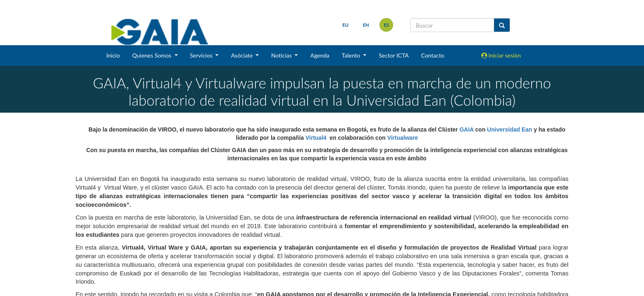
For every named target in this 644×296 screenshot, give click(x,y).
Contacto (432, 55)
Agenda (320, 55)
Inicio (113, 55)
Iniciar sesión (501, 55)
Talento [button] (352, 55)
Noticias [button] (282, 55)
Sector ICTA (394, 55)
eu (346, 25)
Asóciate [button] (242, 55)
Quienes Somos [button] (153, 55)
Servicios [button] (202, 55)
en (366, 25)
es (386, 25)
